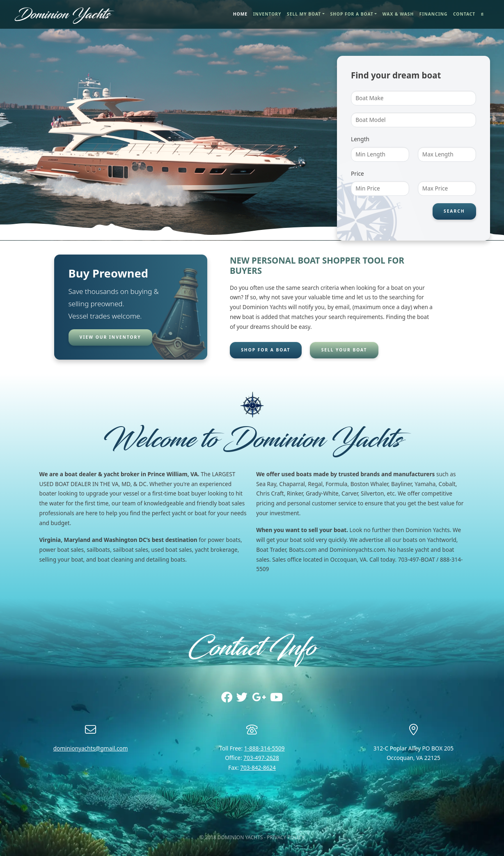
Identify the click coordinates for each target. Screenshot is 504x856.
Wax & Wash (398, 14)
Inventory (267, 14)
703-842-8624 (258, 768)
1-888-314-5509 (265, 748)
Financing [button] (434, 14)
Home (242, 14)
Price (357, 173)
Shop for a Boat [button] (352, 14)
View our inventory (110, 337)
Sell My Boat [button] (304, 14)
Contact (464, 14)
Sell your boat (344, 349)
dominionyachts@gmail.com (91, 748)
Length (360, 139)
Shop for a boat (265, 349)
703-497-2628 (261, 758)
